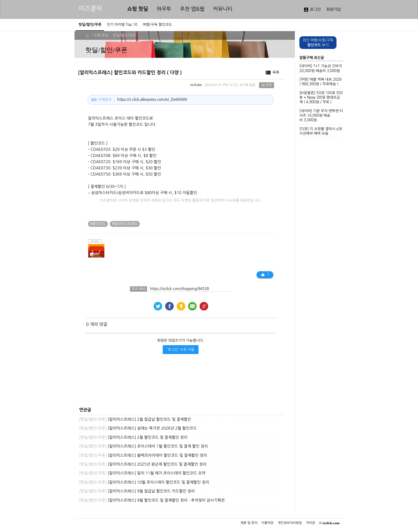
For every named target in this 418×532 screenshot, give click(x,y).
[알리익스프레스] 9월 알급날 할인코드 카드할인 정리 (137, 491)
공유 (267, 85)
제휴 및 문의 (249, 523)
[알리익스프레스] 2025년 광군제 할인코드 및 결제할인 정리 (143, 464)
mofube (196, 85)
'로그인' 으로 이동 (181, 350)
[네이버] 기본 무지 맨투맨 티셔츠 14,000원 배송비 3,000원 (321, 116)
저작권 (310, 523)
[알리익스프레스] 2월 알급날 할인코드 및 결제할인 (135, 419)
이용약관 (268, 523)
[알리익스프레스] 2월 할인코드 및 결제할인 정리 (133, 437)
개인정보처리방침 (290, 523)
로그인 (312, 10)
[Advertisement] (179, 385)
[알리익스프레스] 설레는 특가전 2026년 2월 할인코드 (138, 428)
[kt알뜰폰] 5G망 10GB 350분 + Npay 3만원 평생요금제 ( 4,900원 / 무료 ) (321, 98)
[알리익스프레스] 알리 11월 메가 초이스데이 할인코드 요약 (142, 473)
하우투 (164, 9)
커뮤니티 (223, 9)
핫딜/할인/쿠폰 (124, 35)
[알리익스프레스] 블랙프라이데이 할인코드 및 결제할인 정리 (143, 455)
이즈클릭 (90, 8)
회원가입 (334, 9)
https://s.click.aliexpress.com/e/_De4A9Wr (152, 100)
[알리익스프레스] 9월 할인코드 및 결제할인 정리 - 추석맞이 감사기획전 (152, 500)
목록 (272, 73)
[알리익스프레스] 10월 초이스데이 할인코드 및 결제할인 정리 (144, 482)
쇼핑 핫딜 (138, 9)
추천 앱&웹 (192, 9)
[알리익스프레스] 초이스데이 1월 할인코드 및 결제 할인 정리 (143, 446)
